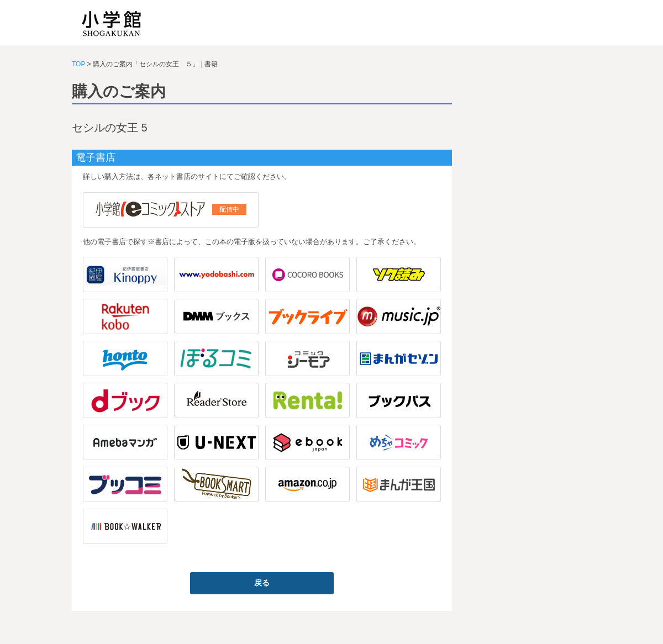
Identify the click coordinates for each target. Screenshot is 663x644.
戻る (262, 583)
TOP (78, 64)
